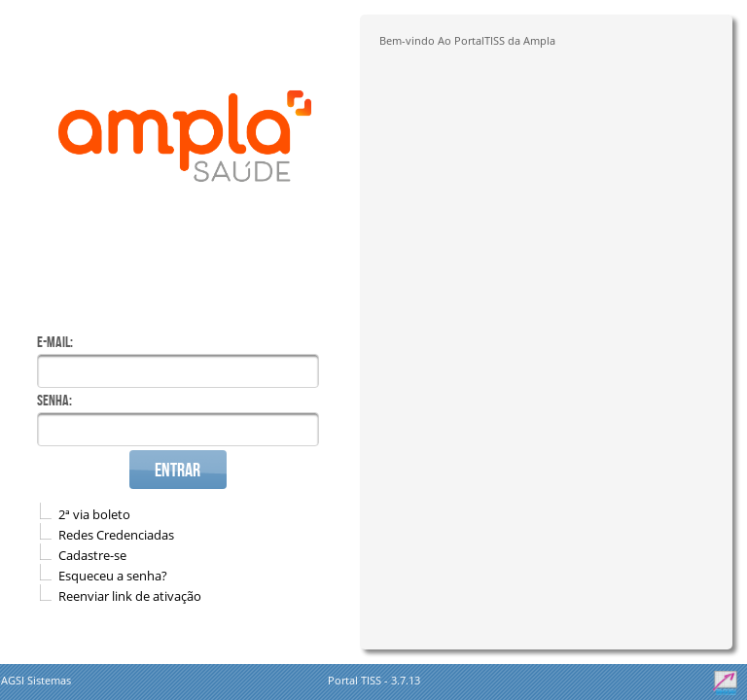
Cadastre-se (92, 555)
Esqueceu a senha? (113, 576)
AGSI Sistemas (36, 681)
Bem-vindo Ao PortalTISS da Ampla (467, 41)
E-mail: (55, 342)
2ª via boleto (94, 514)
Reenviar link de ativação (130, 596)
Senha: (54, 400)
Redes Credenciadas (116, 535)
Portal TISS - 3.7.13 (374, 681)
